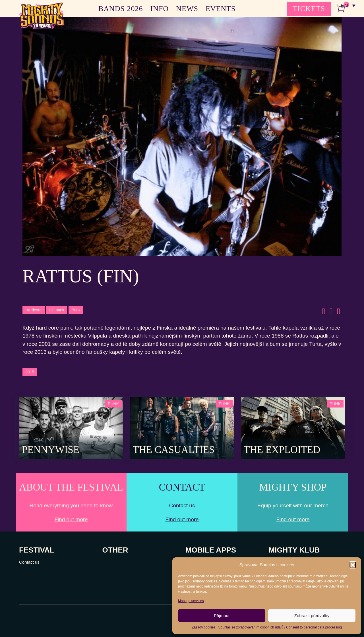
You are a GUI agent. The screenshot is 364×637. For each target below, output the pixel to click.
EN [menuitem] (344, 6)
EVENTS (221, 9)
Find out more (71, 519)
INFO (160, 9)
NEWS (187, 9)
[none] (348, 6)
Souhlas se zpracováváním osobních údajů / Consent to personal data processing (280, 627)
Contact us (29, 562)
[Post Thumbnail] (71, 428)
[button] (353, 565)
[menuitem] (348, 6)
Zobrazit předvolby (312, 616)
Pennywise (51, 450)
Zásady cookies (203, 627)
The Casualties (174, 450)
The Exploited (282, 450)
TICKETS (309, 9)
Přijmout (222, 616)
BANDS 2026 (121, 9)
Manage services (191, 601)
